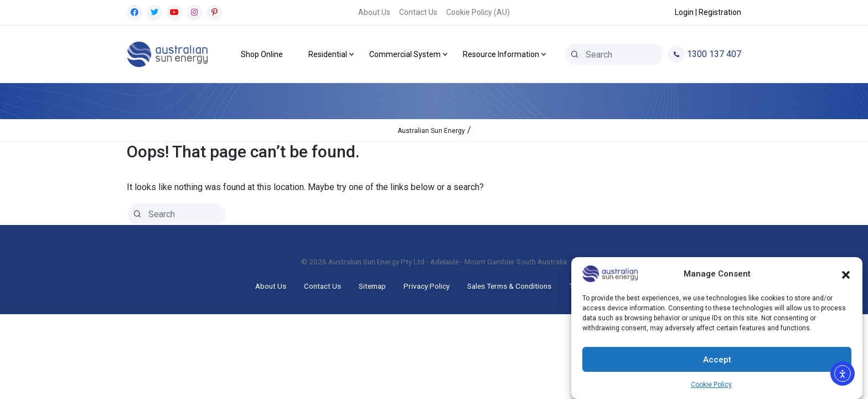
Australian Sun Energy (431, 131)
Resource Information (501, 54)
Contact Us (418, 12)
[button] (846, 274)
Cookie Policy (711, 385)
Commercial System (405, 54)
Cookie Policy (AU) (478, 12)
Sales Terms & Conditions (509, 286)
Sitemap (372, 286)
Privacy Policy (427, 286)
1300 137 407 (705, 54)
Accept (717, 360)
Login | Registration (708, 12)
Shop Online (262, 54)
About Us (374, 12)
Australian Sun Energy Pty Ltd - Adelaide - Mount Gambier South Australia (448, 262)
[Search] (575, 54)
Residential (328, 54)
